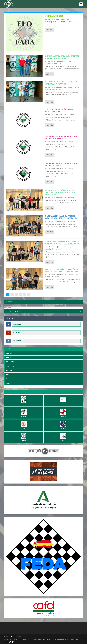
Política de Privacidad (35, 639)
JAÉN (8, 375)
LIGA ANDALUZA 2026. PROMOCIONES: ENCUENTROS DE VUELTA (61, 137)
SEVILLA (9, 383)
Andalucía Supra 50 (73, 87)
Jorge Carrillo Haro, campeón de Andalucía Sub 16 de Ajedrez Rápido (61, 217)
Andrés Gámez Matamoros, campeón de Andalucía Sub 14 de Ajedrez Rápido (62, 243)
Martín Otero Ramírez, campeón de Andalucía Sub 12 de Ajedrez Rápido (61, 270)
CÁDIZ (9, 357)
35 (24, 294)
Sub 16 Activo (72, 221)
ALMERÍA (10, 353)
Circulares (71, 115)
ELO (68, 19)
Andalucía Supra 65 (73, 61)
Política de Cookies (11, 639)
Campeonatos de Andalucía (53, 63)
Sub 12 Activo (55, 277)
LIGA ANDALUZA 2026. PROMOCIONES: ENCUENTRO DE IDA (61, 164)
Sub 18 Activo (72, 198)
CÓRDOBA (10, 362)
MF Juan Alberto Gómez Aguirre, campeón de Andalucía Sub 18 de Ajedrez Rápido (60, 192)
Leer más (49, 30)
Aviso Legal (22, 639)
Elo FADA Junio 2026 (54, 16)
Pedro (55, 19)
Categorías (8, 308)
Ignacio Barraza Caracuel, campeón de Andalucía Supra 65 (62, 57)
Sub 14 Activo (55, 249)
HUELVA (9, 370)
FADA (11, 637)
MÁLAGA (9, 379)
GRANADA (10, 366)
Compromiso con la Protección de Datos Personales (61, 639)
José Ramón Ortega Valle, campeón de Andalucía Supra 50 (61, 83)
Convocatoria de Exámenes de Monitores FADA (59, 110)
